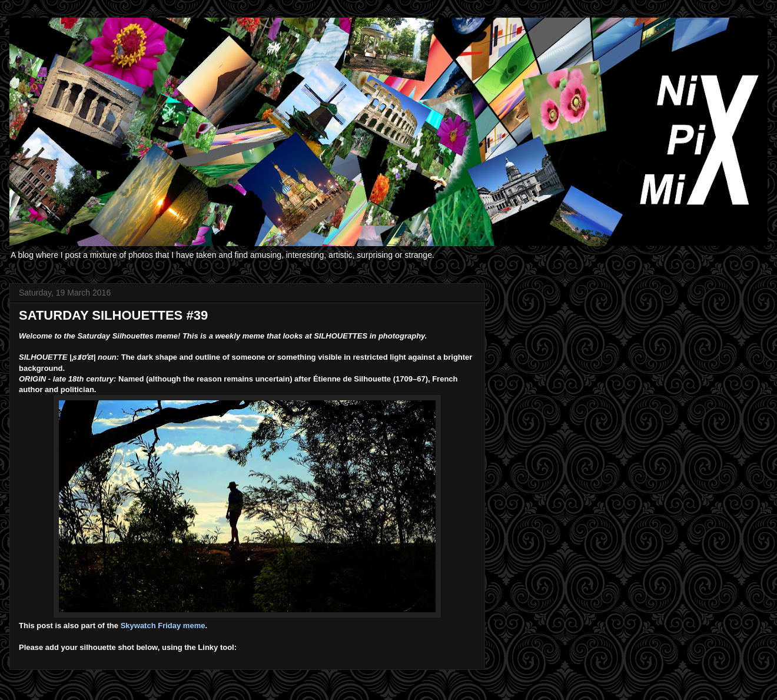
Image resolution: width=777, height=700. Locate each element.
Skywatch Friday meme (163, 626)
